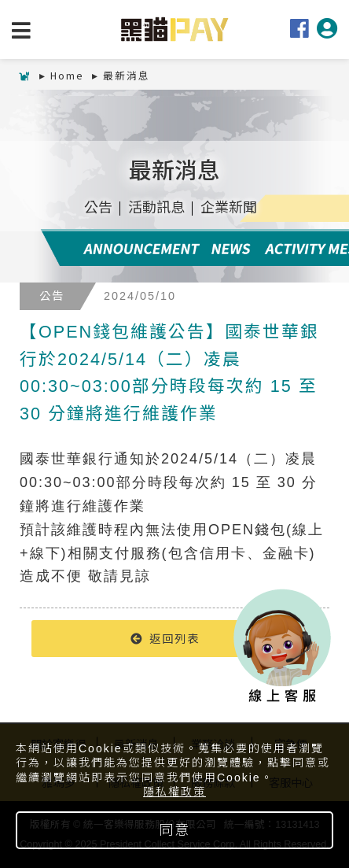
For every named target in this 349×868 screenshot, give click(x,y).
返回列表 (165, 638)
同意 (174, 830)
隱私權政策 (174, 792)
